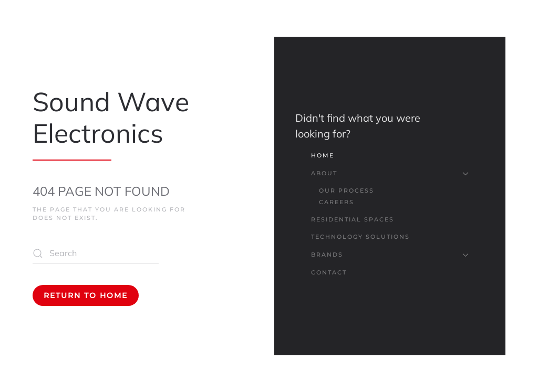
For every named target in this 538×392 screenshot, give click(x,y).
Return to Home (86, 295)
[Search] (96, 253)
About (390, 173)
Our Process (346, 190)
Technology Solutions (360, 237)
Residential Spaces (353, 219)
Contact (329, 272)
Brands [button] (390, 255)
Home (323, 155)
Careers (337, 202)
